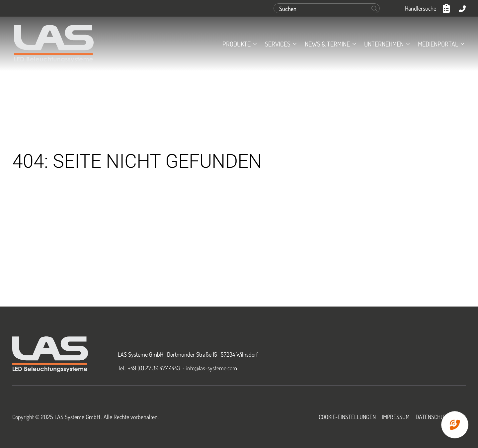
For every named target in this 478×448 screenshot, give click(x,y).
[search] (374, 9)
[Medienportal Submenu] (461, 44)
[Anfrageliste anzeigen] (447, 8)
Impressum (396, 417)
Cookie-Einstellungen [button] (347, 417)
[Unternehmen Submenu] (407, 44)
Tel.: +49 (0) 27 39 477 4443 (149, 368)
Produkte (237, 44)
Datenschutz (433, 417)
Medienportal (438, 44)
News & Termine (327, 44)
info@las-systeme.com (212, 368)
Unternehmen (384, 44)
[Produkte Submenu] (254, 44)
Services (278, 44)
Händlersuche (421, 8)
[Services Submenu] (293, 44)
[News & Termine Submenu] (353, 44)
